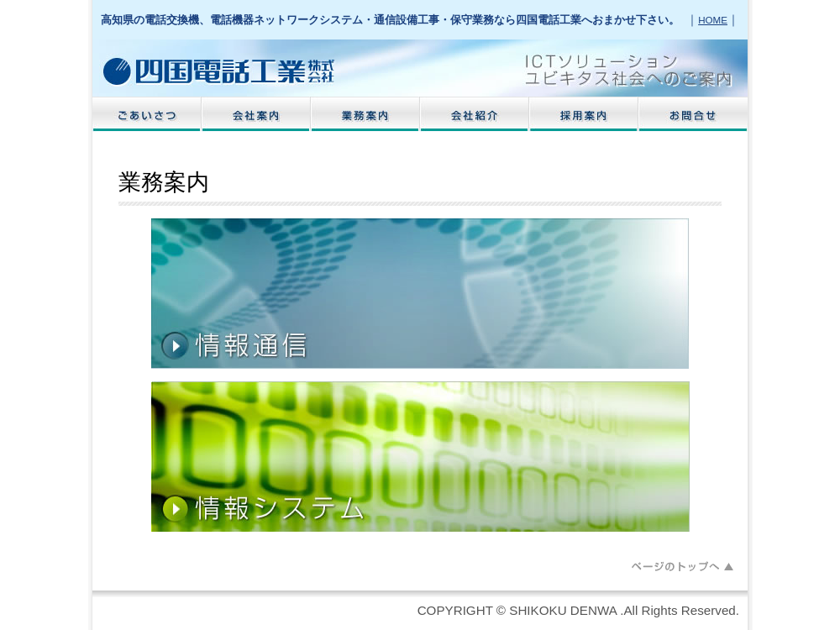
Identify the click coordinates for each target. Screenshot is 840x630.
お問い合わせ (693, 114)
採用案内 (584, 114)
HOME (713, 20)
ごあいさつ (147, 114)
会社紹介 (475, 114)
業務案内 (365, 114)
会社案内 (256, 114)
